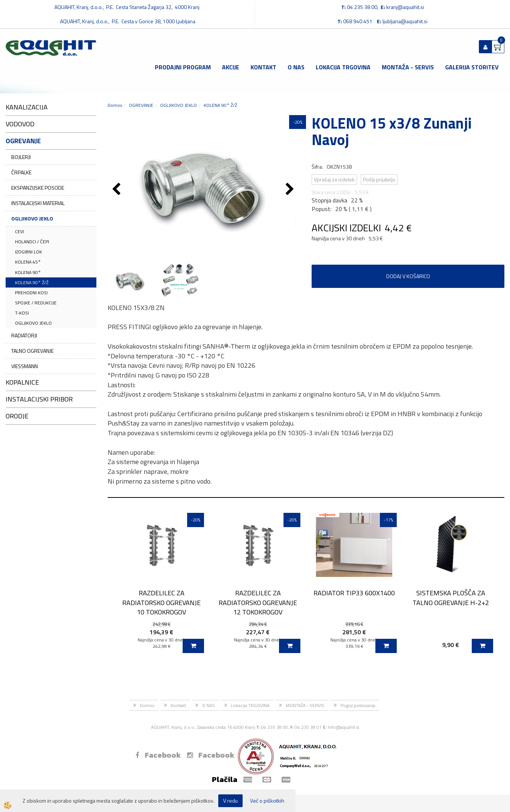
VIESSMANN (25, 366)
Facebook (158, 755)
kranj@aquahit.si (405, 7)
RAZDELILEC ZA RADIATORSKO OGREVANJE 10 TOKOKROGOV (161, 602)
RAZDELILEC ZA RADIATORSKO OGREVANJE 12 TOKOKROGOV (258, 602)
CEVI (19, 231)
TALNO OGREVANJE (32, 351)
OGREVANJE (141, 105)
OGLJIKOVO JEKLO (32, 218)
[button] (291, 190)
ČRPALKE (21, 172)
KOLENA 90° (28, 272)
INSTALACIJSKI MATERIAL (38, 203)
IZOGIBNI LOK (28, 252)
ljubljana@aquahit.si (405, 21)
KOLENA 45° (28, 262)
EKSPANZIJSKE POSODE (38, 188)
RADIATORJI (24, 335)
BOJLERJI (21, 157)
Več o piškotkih (267, 801)
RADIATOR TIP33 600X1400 (354, 593)
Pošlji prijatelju (379, 179)
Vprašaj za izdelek (334, 179)
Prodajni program (183, 67)
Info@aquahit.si (343, 727)
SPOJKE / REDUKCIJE (36, 303)
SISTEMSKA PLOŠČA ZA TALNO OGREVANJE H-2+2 (451, 598)
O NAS (296, 67)
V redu (230, 801)
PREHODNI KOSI (31, 293)
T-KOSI (22, 313)
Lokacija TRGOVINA (343, 67)
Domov (115, 105)
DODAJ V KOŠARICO (408, 276)
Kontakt (263, 67)
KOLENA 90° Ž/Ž (32, 282)
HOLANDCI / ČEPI (32, 242)
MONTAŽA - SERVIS (408, 67)
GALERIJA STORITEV (472, 67)
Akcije (231, 67)
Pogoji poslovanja (358, 705)
